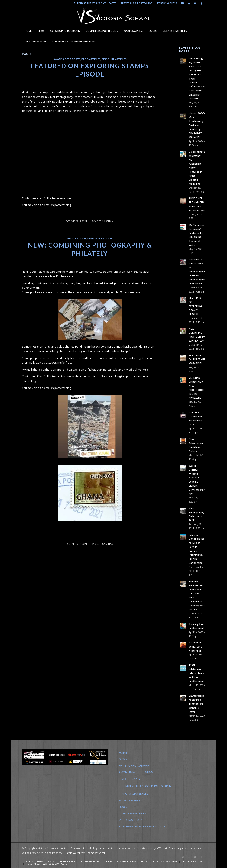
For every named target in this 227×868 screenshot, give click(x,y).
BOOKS (124, 807)
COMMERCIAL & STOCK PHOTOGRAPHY (146, 786)
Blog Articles (91, 59)
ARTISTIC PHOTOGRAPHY (135, 765)
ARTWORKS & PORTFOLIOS (137, 3)
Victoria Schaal (104, 221)
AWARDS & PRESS (167, 3)
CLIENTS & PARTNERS (132, 813)
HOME (123, 752)
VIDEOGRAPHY (131, 779)
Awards (59, 59)
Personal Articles (114, 59)
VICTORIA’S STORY (131, 820)
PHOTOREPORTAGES (135, 794)
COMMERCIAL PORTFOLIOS (136, 772)
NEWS (123, 759)
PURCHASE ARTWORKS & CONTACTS (95, 3)
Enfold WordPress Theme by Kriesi (85, 853)
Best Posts (73, 59)
